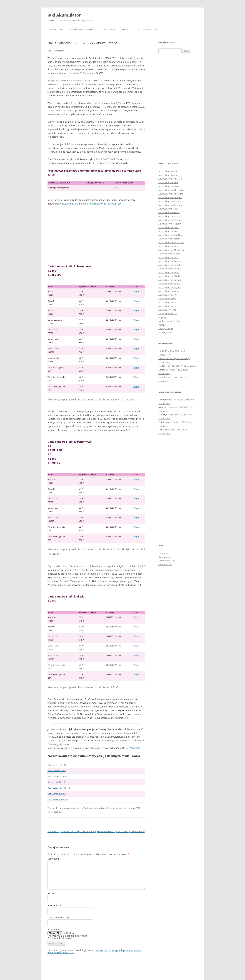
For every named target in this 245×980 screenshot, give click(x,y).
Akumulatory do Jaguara (170, 224)
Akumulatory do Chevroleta (171, 190)
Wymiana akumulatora (81, 30)
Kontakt (126, 30)
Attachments (54, 930)
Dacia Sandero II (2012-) (58, 799)
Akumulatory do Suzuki (169, 284)
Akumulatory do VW (168, 295)
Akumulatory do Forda (169, 212)
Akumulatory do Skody (169, 276)
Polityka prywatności (148, 30)
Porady (162, 325)
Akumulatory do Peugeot (170, 261)
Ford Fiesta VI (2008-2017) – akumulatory (177, 366)
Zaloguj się (163, 553)
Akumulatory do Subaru (170, 280)
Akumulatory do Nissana (170, 254)
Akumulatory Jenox (167, 302)
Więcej (136, 291)
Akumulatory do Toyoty (170, 287)
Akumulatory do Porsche (170, 265)
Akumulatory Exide (167, 299)
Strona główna (55, 30)
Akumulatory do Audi (168, 183)
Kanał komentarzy (167, 561)
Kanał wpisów (165, 557)
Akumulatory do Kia (168, 231)
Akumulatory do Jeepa (169, 227)
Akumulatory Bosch (168, 171)
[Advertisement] (96, 239)
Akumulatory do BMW (169, 186)
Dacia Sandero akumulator (114, 808)
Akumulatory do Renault (170, 269)
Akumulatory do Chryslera (171, 194)
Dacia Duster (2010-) (57, 771)
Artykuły (162, 317)
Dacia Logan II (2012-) (57, 794)
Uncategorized (165, 332)
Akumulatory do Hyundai (170, 220)
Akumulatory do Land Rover (172, 235)
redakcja (57, 812)
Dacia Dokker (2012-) (57, 765)
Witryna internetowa (58, 918)
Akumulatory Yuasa (167, 314)
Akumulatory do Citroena (170, 197)
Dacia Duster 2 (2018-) (57, 776)
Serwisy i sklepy (108, 30)
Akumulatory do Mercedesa (171, 242)
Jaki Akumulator (64, 15)
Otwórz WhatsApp (132, 748)
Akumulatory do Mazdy (169, 239)
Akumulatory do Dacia (79, 808)
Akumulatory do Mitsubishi (171, 250)
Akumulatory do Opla (168, 257)
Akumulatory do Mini (168, 246)
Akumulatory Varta (167, 310)
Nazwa (52, 893)
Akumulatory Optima (168, 306)
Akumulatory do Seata (169, 272)
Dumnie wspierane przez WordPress (84, 971)
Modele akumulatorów (169, 321)
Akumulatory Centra (168, 175)
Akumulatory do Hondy (169, 216)
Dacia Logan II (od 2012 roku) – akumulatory (72, 831)
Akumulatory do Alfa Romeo (172, 179)
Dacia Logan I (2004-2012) (59, 788)
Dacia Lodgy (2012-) (56, 782)
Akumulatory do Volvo (169, 291)
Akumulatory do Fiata (169, 209)
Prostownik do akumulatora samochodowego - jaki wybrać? (90, 204)
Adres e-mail (55, 905)
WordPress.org (165, 564)
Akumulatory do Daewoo (170, 205)
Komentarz (54, 859)
